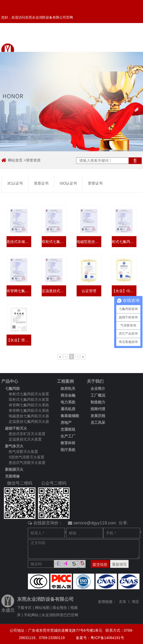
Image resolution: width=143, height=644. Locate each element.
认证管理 (89, 291)
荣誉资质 (33, 160)
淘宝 (135, 602)
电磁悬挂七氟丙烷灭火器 (29, 416)
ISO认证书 (68, 183)
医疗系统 (68, 450)
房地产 (66, 423)
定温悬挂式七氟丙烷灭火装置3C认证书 (54, 291)
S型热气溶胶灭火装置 (26, 457)
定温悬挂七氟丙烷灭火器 (29, 421)
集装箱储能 (70, 416)
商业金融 (68, 395)
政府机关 (68, 388)
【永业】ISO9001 (124, 291)
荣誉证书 (95, 183)
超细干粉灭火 (16, 428)
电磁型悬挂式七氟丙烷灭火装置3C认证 (89, 242)
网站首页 (15, 160)
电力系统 (68, 402)
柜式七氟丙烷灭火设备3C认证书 (124, 242)
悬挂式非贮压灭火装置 (27, 434)
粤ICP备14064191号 (107, 638)
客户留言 (68, 37)
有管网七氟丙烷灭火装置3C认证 (19, 291)
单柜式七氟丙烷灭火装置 (29, 394)
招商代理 (98, 409)
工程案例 (65, 381)
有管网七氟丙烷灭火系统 (29, 405)
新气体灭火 (14, 446)
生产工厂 (68, 436)
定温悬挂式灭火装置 (25, 439)
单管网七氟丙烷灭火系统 (29, 410)
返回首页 (87, 37)
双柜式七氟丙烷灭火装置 (29, 399)
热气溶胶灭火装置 (23, 452)
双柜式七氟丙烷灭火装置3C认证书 (54, 242)
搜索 (135, 161)
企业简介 (98, 388)
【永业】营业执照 (19, 340)
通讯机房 (68, 409)
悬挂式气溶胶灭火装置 (27, 463)
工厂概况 (98, 395)
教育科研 (68, 443)
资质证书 (41, 183)
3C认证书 (15, 183)
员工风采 (98, 423)
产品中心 (10, 381)
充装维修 (12, 476)
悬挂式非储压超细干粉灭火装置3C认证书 (19, 242)
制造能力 (98, 402)
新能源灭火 (14, 469)
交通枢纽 (68, 429)
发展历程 (98, 416)
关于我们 (95, 381)
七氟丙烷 (12, 388)
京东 (123, 602)
